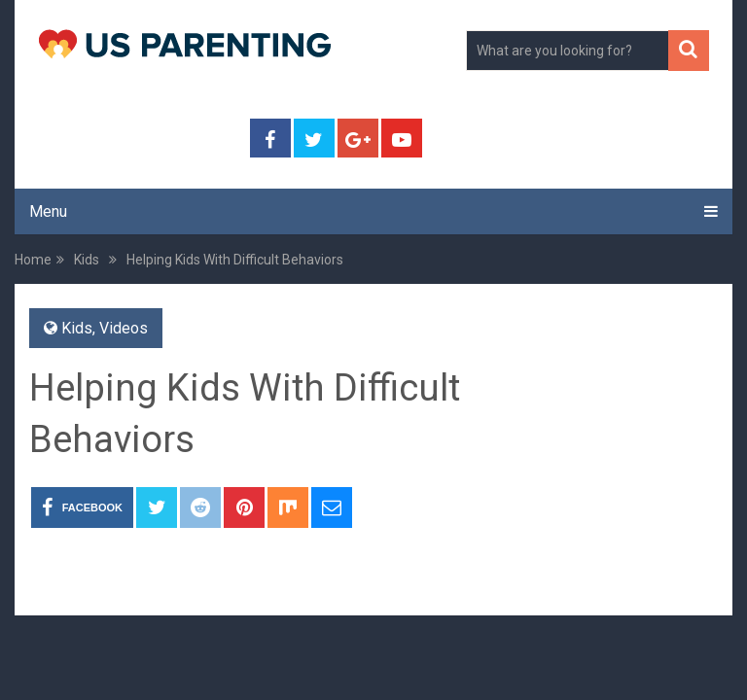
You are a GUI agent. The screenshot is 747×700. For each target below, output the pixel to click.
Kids (77, 328)
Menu (48, 211)
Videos (124, 328)
